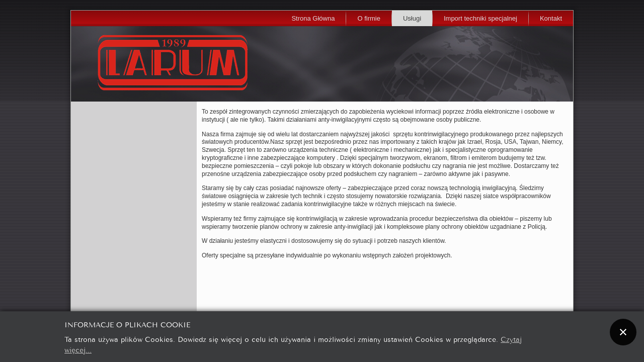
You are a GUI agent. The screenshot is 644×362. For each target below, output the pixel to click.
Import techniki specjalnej (480, 18)
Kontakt (551, 18)
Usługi (412, 18)
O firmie (369, 18)
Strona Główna (313, 18)
